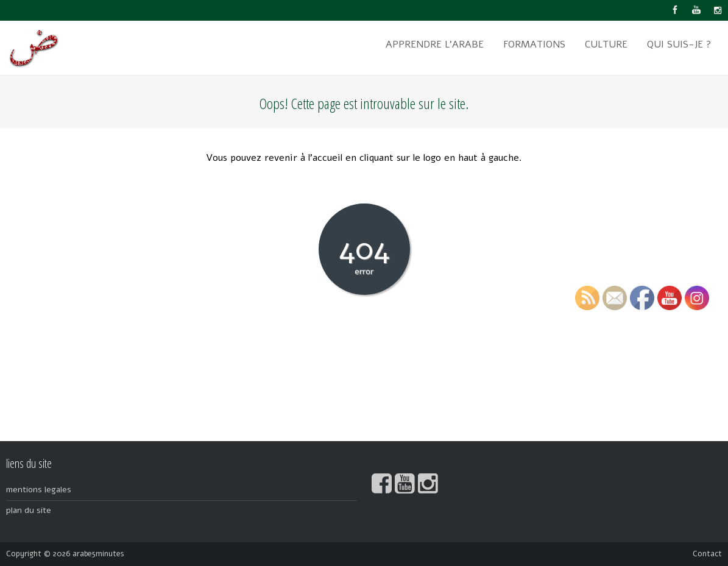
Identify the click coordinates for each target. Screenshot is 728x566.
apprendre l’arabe (435, 44)
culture (606, 44)
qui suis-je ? (679, 44)
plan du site (29, 510)
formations (534, 44)
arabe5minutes (98, 554)
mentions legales (39, 490)
